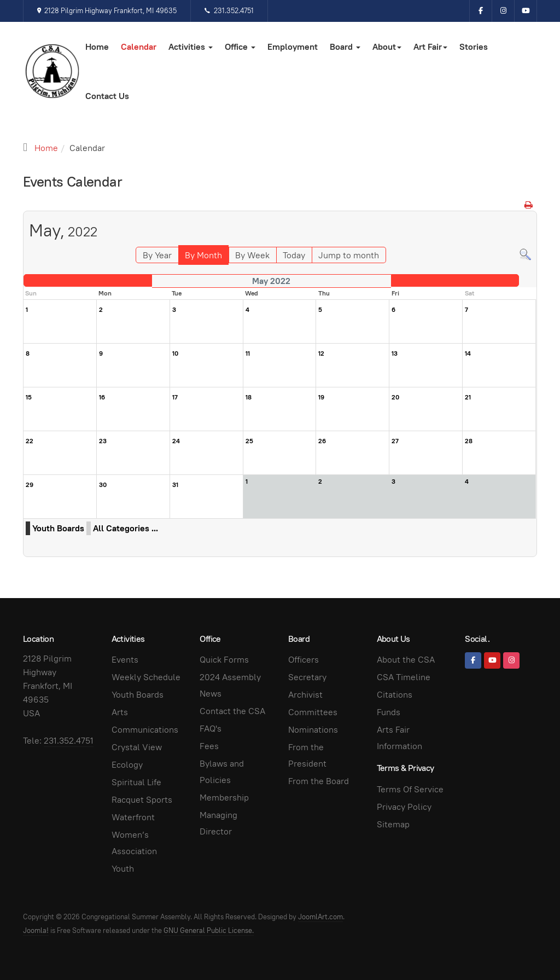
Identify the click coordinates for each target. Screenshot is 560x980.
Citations (395, 695)
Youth (123, 869)
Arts (120, 712)
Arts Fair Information (399, 738)
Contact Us (107, 96)
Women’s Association (134, 843)
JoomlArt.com (320, 917)
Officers (304, 660)
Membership (224, 798)
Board (345, 47)
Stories (474, 47)
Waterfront (133, 817)
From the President (307, 755)
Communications (145, 730)
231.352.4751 (229, 11)
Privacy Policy (404, 807)
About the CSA (406, 660)
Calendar (139, 47)
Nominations (313, 730)
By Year (157, 255)
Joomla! (36, 930)
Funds (389, 712)
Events (125, 660)
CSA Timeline (404, 677)
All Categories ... (126, 528)
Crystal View (137, 747)
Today (294, 255)
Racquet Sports (142, 800)
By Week (252, 255)
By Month (203, 255)
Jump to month (349, 255)
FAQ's (211, 729)
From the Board (319, 781)
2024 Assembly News (230, 685)
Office (240, 47)
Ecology (127, 765)
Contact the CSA (232, 711)
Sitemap (393, 824)
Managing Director (218, 823)
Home (97, 47)
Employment (293, 47)
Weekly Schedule (146, 677)
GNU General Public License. (209, 930)
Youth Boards (58, 528)
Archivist (305, 695)
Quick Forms (224, 660)
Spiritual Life (136, 782)
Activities (191, 47)
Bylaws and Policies (222, 772)
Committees (313, 712)
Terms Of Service (410, 789)
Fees (209, 746)
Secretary (307, 677)
